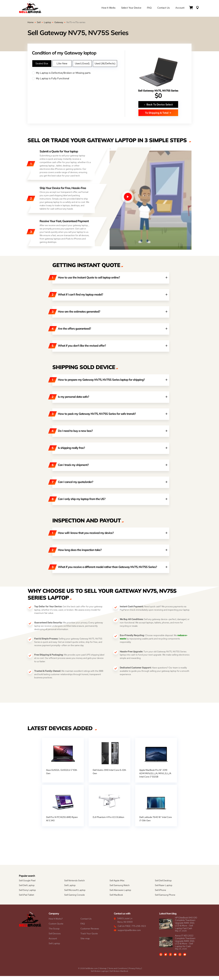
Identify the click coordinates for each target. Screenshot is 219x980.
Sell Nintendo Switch (75, 884)
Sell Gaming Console (75, 899)
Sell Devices (55, 937)
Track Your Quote (89, 937)
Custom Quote (56, 928)
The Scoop (54, 933)
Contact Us (163, 8)
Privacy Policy (135, 972)
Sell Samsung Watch (120, 889)
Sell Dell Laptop (27, 889)
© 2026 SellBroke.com (88, 972)
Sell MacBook (116, 899)
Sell (39, 22)
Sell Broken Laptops (99, 975)
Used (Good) (82, 63)
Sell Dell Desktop (163, 884)
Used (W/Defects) (105, 63)
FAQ (149, 8)
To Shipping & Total (158, 113)
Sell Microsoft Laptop (75, 894)
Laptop (47, 22)
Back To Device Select (158, 104)
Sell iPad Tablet (26, 899)
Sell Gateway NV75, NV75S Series (158, 91)
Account (180, 8)
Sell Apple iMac (117, 884)
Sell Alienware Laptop (120, 894)
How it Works (108, 8)
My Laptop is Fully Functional (78, 78)
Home (31, 22)
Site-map (85, 942)
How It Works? (56, 923)
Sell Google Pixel (27, 884)
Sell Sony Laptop (27, 894)
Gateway (59, 22)
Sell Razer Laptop (164, 889)
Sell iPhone (160, 894)
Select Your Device (131, 8)
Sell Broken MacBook (119, 975)
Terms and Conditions (118, 972)
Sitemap (103, 972)
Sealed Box (42, 63)
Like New (62, 63)
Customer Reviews (90, 933)
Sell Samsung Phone (165, 899)
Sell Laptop (70, 889)
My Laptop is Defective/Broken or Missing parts (78, 73)
